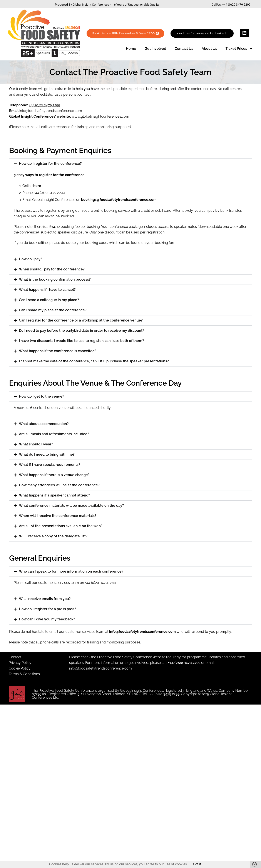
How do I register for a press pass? (48, 609)
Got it (197, 864)
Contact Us (184, 49)
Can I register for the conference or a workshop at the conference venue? (81, 320)
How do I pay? (31, 259)
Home (131, 49)
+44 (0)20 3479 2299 (236, 5)
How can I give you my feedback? (47, 619)
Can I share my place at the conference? (53, 310)
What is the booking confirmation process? (55, 279)
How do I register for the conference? (50, 164)
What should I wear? (36, 444)
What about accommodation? (44, 424)
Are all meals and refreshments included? (54, 434)
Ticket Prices (239, 49)
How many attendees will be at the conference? (59, 485)
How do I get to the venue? (42, 396)
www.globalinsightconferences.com (100, 116)
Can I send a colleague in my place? (49, 300)
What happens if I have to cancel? (47, 290)
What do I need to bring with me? (47, 454)
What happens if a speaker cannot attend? (54, 495)
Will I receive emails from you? (45, 599)
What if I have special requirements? (50, 465)
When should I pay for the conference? (52, 269)
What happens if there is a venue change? (54, 475)
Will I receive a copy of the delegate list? (53, 536)
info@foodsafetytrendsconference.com (100, 668)
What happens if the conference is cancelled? (58, 351)
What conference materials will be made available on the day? (71, 506)
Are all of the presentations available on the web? (61, 526)
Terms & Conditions (24, 674)
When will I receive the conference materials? (58, 516)
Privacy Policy (20, 663)
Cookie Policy (20, 668)
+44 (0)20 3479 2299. (101, 583)
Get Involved (155, 49)
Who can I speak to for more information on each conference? (71, 571)
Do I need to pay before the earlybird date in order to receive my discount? (82, 331)
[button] (130, 164)
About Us (209, 49)
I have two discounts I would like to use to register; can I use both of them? (81, 341)
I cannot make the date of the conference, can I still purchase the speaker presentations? (94, 361)
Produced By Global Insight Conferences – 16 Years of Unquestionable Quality (107, 5)
